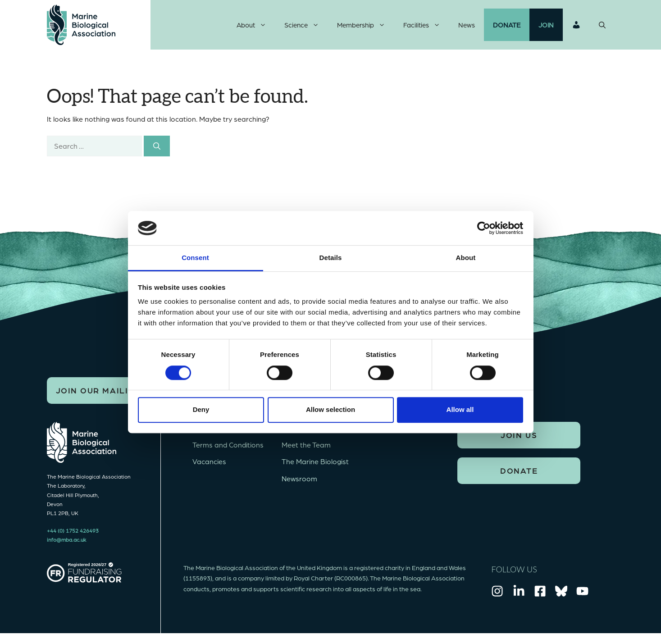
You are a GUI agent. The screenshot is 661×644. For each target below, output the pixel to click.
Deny (201, 409)
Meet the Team (306, 445)
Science (306, 25)
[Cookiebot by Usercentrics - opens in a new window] (484, 228)
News (467, 25)
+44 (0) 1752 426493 (73, 530)
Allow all (460, 409)
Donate (507, 25)
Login (576, 25)
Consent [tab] (195, 258)
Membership (366, 25)
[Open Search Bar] (602, 25)
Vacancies (209, 461)
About (256, 25)
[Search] (157, 146)
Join (546, 25)
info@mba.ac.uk (66, 539)
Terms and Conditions (228, 445)
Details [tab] (331, 258)
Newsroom (299, 478)
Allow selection (330, 409)
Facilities (426, 25)
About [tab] (466, 258)
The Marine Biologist (315, 461)
